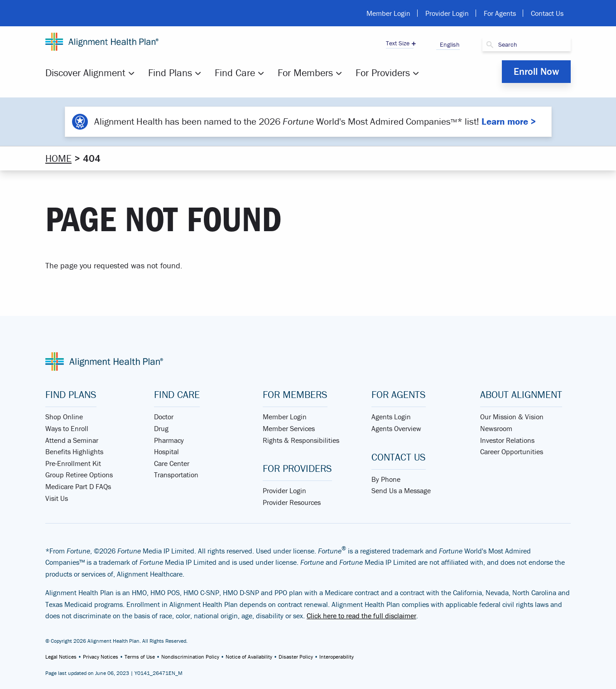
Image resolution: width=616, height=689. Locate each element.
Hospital (166, 451)
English (448, 44)
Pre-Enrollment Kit (73, 463)
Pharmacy (169, 440)
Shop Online (64, 417)
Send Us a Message (401, 490)
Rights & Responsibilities (301, 440)
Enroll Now (536, 71)
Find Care (235, 73)
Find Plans (170, 73)
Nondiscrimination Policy (190, 657)
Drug (161, 428)
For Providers (383, 73)
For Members (305, 73)
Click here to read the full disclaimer (361, 616)
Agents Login (391, 417)
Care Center (172, 463)
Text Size (398, 43)
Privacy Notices (101, 657)
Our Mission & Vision (512, 417)
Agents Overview (396, 428)
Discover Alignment (85, 73)
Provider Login (447, 13)
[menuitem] (91, 73)
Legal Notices (61, 657)
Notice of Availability (249, 657)
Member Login (388, 13)
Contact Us (547, 13)
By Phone (386, 479)
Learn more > (509, 121)
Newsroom (496, 428)
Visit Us (57, 498)
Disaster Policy (296, 657)
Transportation (176, 475)
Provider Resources (292, 502)
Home (58, 158)
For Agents (500, 13)
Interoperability (337, 657)
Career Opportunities (512, 451)
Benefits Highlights (74, 451)
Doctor (164, 417)
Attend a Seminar (72, 440)
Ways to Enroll (67, 428)
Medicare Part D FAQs (78, 486)
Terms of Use (140, 657)
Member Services (289, 428)
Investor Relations (507, 440)
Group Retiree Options (79, 475)
